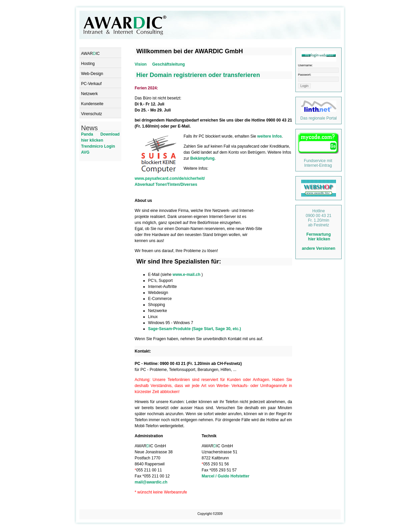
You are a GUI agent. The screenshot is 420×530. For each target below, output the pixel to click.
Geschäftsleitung (168, 64)
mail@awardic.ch (151, 482)
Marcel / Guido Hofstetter (226, 476)
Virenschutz (91, 114)
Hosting (88, 64)
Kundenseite (92, 104)
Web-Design (92, 74)
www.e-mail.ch (187, 275)
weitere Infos (269, 136)
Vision (141, 64)
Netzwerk (89, 94)
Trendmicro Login (98, 146)
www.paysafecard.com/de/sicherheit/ (170, 178)
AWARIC (90, 54)
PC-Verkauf (91, 84)
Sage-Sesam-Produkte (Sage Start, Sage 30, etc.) (194, 329)
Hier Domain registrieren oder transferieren (198, 75)
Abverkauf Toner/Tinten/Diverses (166, 184)
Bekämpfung (202, 158)
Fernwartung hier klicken (319, 237)
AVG (85, 152)
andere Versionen (319, 248)
